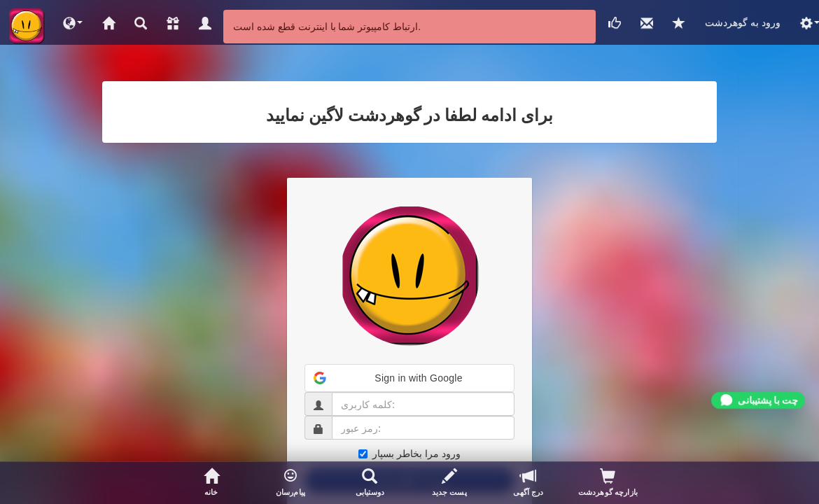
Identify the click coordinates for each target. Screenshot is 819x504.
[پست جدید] (449, 483)
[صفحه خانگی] (211, 483)
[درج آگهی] (528, 483)
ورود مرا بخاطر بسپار (409, 453)
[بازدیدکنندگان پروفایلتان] (608, 483)
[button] (73, 22)
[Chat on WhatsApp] (758, 400)
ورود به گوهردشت (743, 22)
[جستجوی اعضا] (370, 483)
